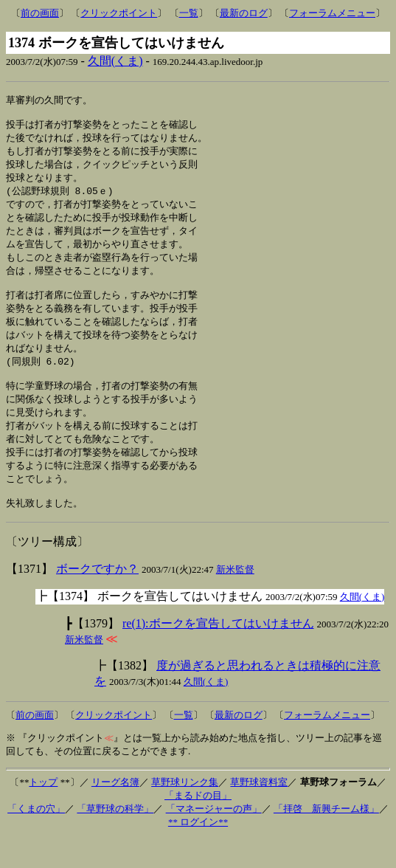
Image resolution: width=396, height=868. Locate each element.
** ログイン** (198, 851)
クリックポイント (119, 13)
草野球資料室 (259, 812)
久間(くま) (115, 61)
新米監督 (235, 599)
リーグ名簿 (115, 812)
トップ (43, 812)
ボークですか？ (97, 598)
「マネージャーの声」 (214, 838)
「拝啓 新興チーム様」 (326, 838)
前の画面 (40, 13)
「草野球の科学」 (115, 838)
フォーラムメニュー (332, 13)
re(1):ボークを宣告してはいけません (218, 653)
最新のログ (244, 13)
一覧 (189, 13)
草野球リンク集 (185, 812)
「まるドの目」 (198, 825)
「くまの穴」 (36, 838)
